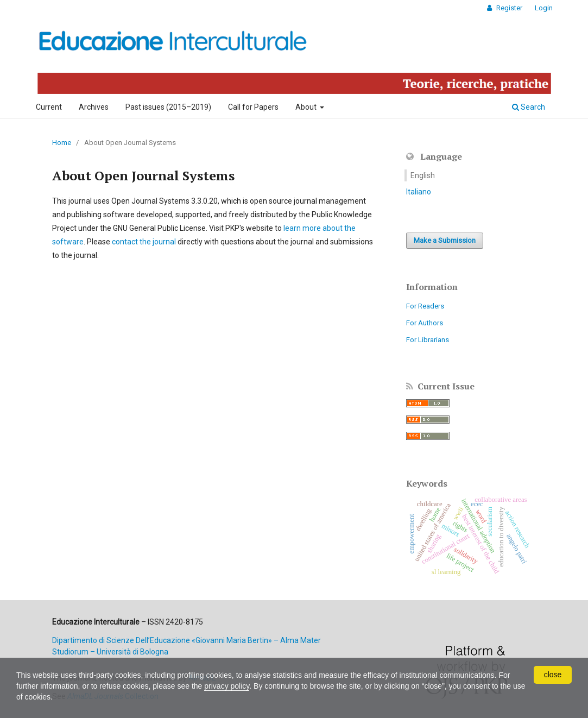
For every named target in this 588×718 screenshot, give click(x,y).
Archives (94, 107)
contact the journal (144, 242)
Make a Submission (445, 240)
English (423, 175)
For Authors (425, 323)
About (307, 107)
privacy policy (227, 686)
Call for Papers (253, 107)
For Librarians (428, 340)
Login (544, 8)
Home (62, 143)
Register (508, 8)
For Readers (425, 306)
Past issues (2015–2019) (168, 107)
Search (529, 107)
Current (49, 107)
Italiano (419, 192)
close (553, 675)
